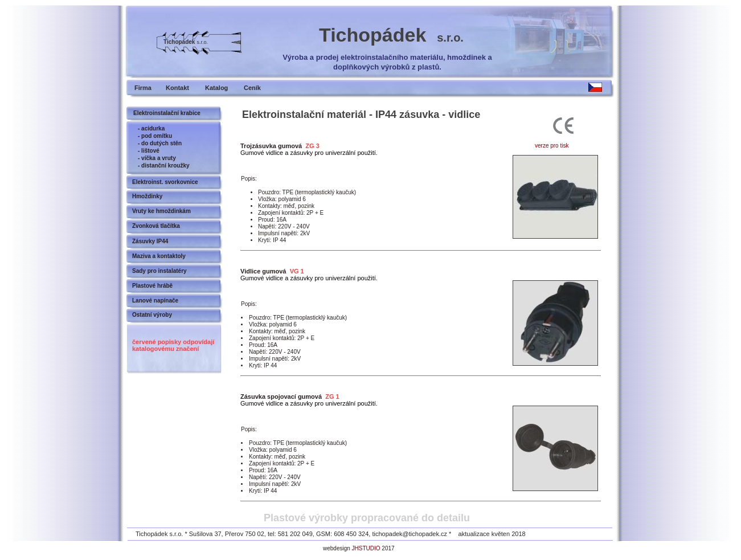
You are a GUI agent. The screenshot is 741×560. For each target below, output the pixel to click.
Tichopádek (391, 35)
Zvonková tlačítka (156, 226)
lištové (150, 151)
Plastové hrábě (152, 286)
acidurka (153, 128)
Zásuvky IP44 (150, 241)
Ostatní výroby (152, 315)
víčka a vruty (159, 158)
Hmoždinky (147, 196)
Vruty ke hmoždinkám (161, 211)
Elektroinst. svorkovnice (165, 182)
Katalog (216, 88)
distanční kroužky (165, 165)
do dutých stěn (161, 143)
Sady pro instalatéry (159, 271)
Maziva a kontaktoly (159, 256)
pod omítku (157, 136)
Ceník (252, 88)
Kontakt (177, 88)
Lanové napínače (155, 301)
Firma (143, 88)
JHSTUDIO (366, 548)
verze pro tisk (552, 146)
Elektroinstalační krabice (167, 113)
